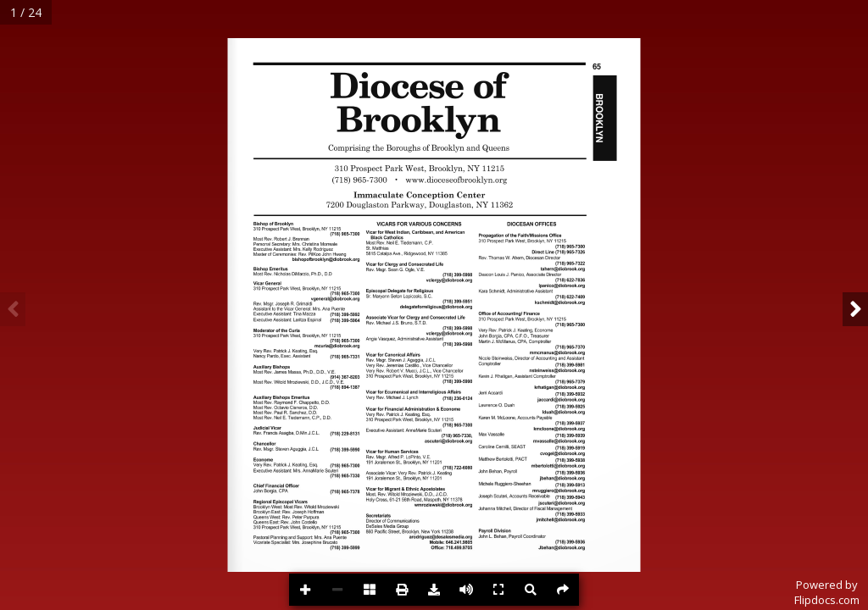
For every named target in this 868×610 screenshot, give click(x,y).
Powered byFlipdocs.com (827, 592)
